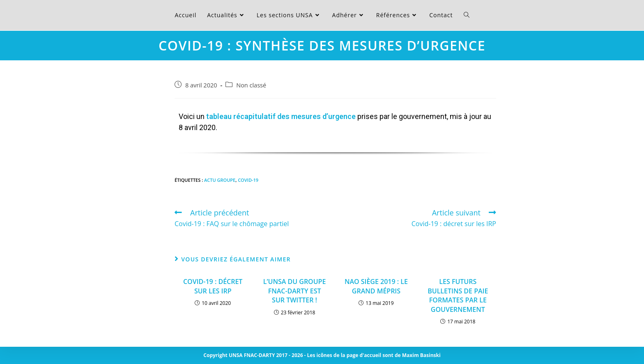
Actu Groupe (220, 180)
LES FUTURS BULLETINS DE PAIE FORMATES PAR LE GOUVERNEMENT (458, 295)
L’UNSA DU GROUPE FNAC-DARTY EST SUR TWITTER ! (295, 291)
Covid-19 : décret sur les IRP (213, 286)
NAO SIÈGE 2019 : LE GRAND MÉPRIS (376, 286)
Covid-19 (248, 180)
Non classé (251, 85)
